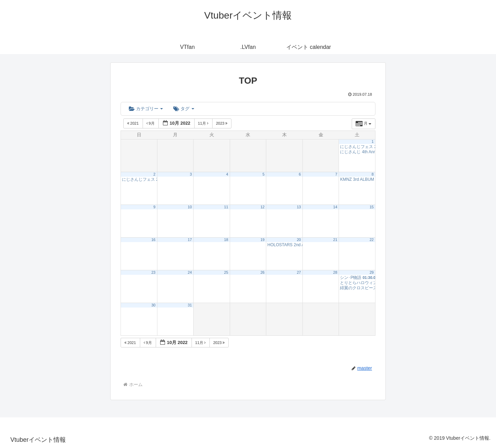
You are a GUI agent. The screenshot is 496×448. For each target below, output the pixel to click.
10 (190, 207)
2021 (133, 123)
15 (372, 207)
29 (372, 272)
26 (262, 272)
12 (262, 207)
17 (190, 240)
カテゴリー (146, 109)
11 (226, 207)
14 (335, 207)
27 (299, 272)
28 (335, 272)
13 (299, 207)
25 (226, 272)
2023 (222, 123)
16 (153, 240)
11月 (204, 123)
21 (335, 240)
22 (372, 240)
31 (190, 305)
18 (226, 240)
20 (299, 240)
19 (262, 240)
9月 (151, 123)
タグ (184, 109)
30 (153, 305)
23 (153, 272)
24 (190, 272)
